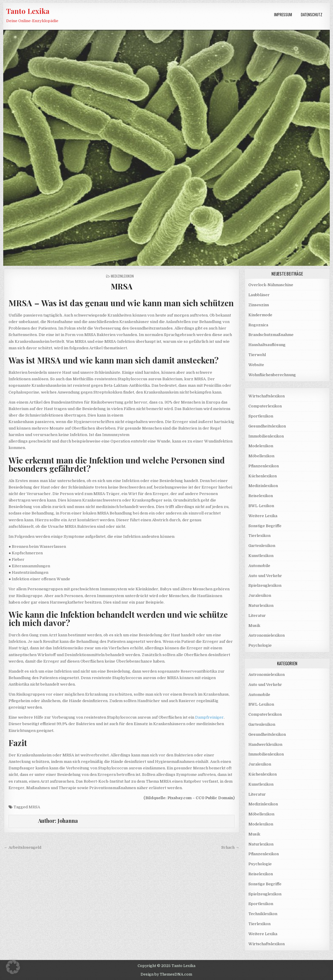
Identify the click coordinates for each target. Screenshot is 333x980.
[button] (13, 967)
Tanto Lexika (28, 11)
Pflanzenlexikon (264, 466)
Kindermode (260, 315)
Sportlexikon (261, 416)
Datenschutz (312, 14)
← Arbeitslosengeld (23, 847)
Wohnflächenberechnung (272, 375)
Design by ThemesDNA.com (166, 974)
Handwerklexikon (265, 744)
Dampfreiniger (209, 717)
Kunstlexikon (261, 556)
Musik (254, 626)
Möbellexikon (261, 456)
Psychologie (260, 645)
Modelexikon (261, 446)
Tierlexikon (259, 536)
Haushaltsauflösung (267, 345)
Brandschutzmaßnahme (271, 335)
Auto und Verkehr (265, 576)
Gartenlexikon (262, 546)
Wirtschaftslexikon (267, 396)
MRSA (122, 286)
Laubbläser (259, 295)
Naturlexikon (261, 605)
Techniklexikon (263, 914)
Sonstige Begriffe (265, 526)
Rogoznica (258, 325)
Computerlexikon (265, 406)
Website (256, 365)
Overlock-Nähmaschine (271, 285)
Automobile (259, 566)
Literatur (257, 616)
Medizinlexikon (122, 276)
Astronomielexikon (267, 635)
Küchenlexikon (263, 476)
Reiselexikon (261, 496)
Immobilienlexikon (266, 436)
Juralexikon (260, 595)
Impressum (283, 14)
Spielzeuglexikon (265, 585)
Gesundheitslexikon (267, 426)
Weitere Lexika (263, 516)
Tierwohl (257, 355)
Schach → (230, 847)
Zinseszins (259, 305)
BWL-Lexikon (261, 506)
